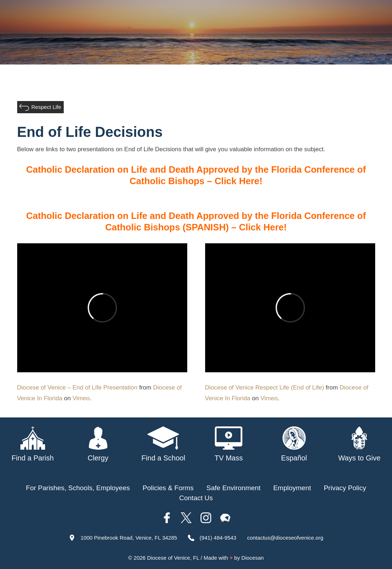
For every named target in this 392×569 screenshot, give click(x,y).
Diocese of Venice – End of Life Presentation (77, 388)
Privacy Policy (345, 488)
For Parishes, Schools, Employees (78, 488)
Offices (345, 85)
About (117, 85)
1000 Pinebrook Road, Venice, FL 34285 (129, 538)
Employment (292, 488)
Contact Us (196, 498)
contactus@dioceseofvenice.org (285, 538)
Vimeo (81, 398)
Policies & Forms (168, 488)
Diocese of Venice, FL (173, 558)
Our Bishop (150, 85)
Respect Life (46, 107)
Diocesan (253, 558)
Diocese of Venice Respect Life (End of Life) (265, 388)
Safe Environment (267, 85)
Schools (220, 85)
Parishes (188, 85)
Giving (373, 85)
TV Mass (314, 85)
